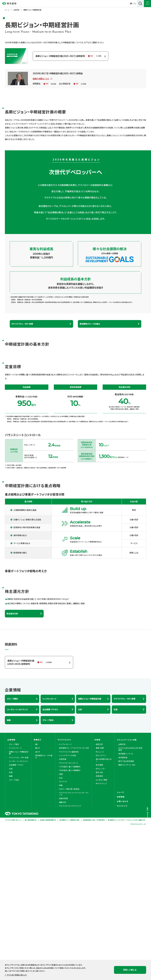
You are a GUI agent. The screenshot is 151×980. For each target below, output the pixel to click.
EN (135, 3)
